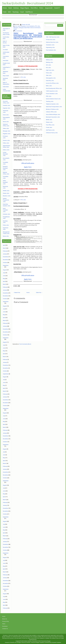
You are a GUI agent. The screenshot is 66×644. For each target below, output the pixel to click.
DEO (9, 12)
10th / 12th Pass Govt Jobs (53, 37)
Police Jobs (6, 225)
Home (5, 8)
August (5, 270)
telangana (16, 28)
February (5, 251)
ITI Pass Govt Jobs (51, 40)
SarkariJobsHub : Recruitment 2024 (28, 3)
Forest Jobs (49, 127)
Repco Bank (6, 76)
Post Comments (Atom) (25, 344)
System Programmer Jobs (6, 200)
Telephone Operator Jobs (52, 104)
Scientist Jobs (6, 105)
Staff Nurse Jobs (50, 130)
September (6, 265)
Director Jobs (6, 140)
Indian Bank (6, 87)
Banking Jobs (49, 62)
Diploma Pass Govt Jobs (52, 42)
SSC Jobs (48, 65)
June (4, 276)
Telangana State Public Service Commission (30, 28)
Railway (16, 8)
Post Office (34, 8)
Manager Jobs (7, 131)
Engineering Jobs (50, 47)
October (5, 263)
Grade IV (57, 8)
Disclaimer (5, 626)
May (4, 279)
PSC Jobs (37, 26)
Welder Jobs (6, 191)
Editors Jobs (6, 150)
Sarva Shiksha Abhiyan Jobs (53, 114)
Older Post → (39, 293)
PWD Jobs (49, 96)
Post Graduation (31, 26)
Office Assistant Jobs (5, 182)
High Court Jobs (50, 70)
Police (41, 8)
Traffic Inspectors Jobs (52, 91)
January (5, 254)
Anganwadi (49, 8)
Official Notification (28, 163)
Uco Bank (5, 50)
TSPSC (15, 29)
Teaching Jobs (50, 101)
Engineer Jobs (6, 108)
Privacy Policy (6, 621)
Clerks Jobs (6, 128)
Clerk (5, 12)
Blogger (49, 641)
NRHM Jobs (49, 120)
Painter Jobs (6, 193)
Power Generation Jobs (52, 94)
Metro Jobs (49, 86)
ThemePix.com (13, 642)
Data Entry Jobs (50, 81)
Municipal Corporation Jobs (53, 117)
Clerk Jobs (49, 75)
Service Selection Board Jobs (53, 99)
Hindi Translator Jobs (5, 210)
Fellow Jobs (6, 143)
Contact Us (5, 629)
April (4, 245)
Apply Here (28, 167)
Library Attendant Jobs (5, 154)
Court (22, 12)
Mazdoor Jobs (7, 196)
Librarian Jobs (6, 214)
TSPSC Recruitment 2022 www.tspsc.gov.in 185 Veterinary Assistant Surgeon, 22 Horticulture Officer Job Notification (28, 36)
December (5, 257)
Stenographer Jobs (51, 78)
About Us (5, 619)
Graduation (23, 26)
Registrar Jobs (7, 134)
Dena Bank (6, 61)
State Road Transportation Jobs (54, 107)
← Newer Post (16, 293)
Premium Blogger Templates (38, 642)
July (4, 273)
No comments (19, 31)
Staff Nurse (29, 12)
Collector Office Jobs (51, 112)
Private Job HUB (26, 24)
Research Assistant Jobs (5, 168)
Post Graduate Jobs (51, 50)
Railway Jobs (49, 60)
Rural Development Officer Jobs (54, 88)
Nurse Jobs (6, 122)
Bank (10, 8)
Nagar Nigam (25, 8)
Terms (4, 624)
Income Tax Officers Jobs (52, 83)
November (5, 260)
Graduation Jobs (50, 45)
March (4, 248)
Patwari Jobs (49, 122)
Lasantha (28, 642)
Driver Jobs (6, 115)
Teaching (16, 12)
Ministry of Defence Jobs (52, 109)
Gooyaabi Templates (56, 642)
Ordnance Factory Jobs (52, 133)
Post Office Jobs (50, 125)
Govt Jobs (17, 26)
